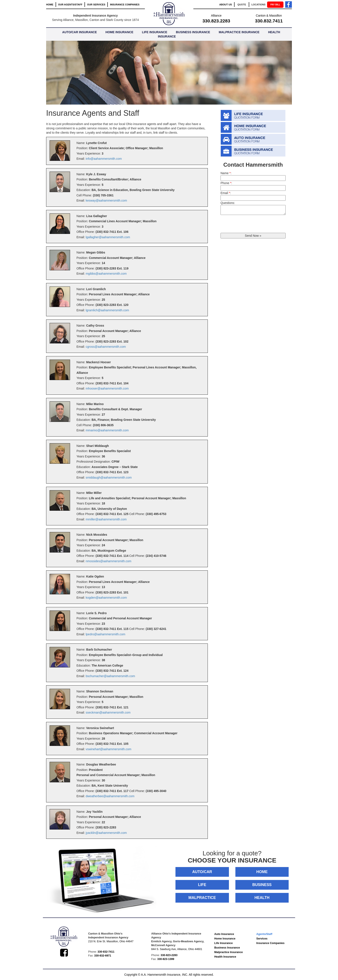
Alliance (216, 16)
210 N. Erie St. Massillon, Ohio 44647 (111, 941)
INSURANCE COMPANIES (125, 5)
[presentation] (253, 224)
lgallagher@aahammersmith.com (108, 237)
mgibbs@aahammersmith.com (106, 274)
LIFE (202, 885)
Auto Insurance (224, 934)
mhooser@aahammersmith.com (107, 388)
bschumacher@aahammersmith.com (110, 676)
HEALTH (262, 898)
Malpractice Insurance (228, 952)
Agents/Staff (264, 934)
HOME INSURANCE (119, 32)
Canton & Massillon (269, 16)
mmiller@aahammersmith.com (106, 519)
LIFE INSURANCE (154, 32)
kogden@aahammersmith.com (106, 598)
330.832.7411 (269, 21)
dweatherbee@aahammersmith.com (110, 796)
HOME (50, 5)
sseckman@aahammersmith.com (108, 712)
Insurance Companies (270, 943)
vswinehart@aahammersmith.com (108, 749)
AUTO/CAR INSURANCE (80, 32)
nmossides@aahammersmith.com (108, 561)
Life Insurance (223, 943)
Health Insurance (225, 957)
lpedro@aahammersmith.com (105, 634)
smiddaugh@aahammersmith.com (109, 477)
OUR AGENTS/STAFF (70, 5)
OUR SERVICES (96, 5)
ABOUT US (225, 5)
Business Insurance (227, 948)
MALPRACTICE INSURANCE (239, 32)
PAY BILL (275, 5)
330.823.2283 (216, 21)
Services (262, 939)
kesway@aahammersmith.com (106, 200)
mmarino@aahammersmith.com (107, 430)
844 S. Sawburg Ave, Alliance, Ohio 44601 (177, 949)
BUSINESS (262, 885)
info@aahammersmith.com (104, 159)
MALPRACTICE (202, 898)
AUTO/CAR (202, 872)
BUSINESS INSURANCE (193, 32)
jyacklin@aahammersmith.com (106, 833)
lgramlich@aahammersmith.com (107, 310)
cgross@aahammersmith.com (106, 347)
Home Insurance (225, 939)
